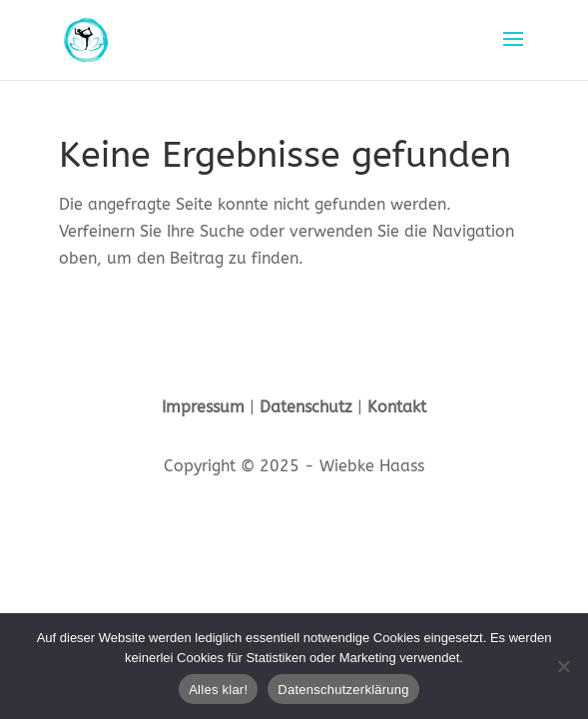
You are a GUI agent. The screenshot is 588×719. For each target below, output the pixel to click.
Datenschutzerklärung (343, 690)
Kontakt (397, 407)
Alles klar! (218, 690)
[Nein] (563, 666)
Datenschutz (306, 407)
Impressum (203, 407)
